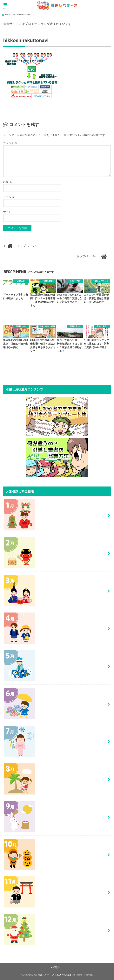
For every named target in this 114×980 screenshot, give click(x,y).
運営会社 (57, 967)
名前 (8, 182)
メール (9, 197)
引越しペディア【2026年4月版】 (55, 975)
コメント (10, 143)
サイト (7, 212)
